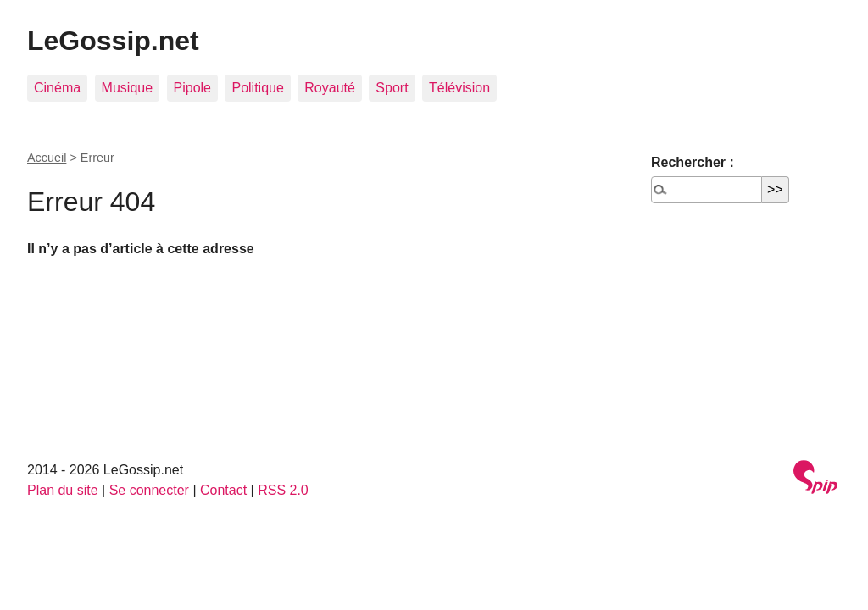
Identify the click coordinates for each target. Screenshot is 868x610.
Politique (257, 88)
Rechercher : (693, 162)
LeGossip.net (113, 41)
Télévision (459, 88)
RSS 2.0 (283, 490)
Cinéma (57, 88)
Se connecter (149, 490)
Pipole (192, 88)
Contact (223, 490)
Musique (127, 88)
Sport (392, 88)
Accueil (47, 158)
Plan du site (63, 490)
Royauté (330, 88)
